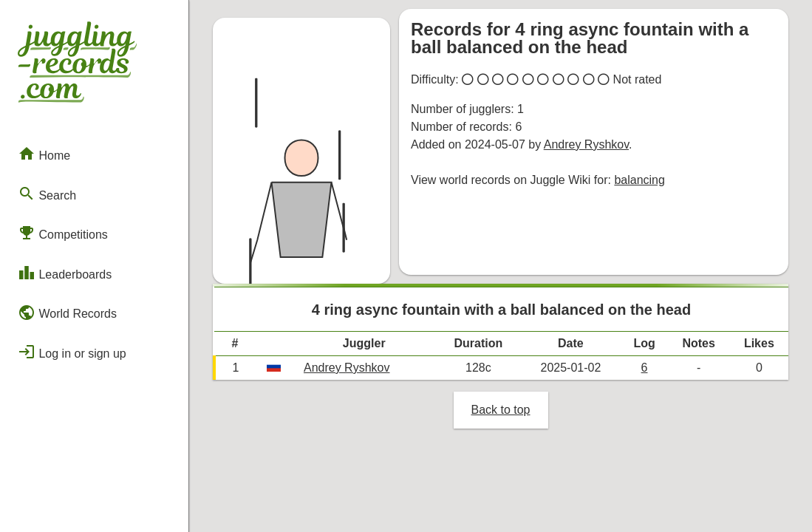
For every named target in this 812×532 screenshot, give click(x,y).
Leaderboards (65, 273)
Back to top (500, 410)
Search (47, 194)
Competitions (63, 233)
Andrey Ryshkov (586, 144)
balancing (639, 180)
